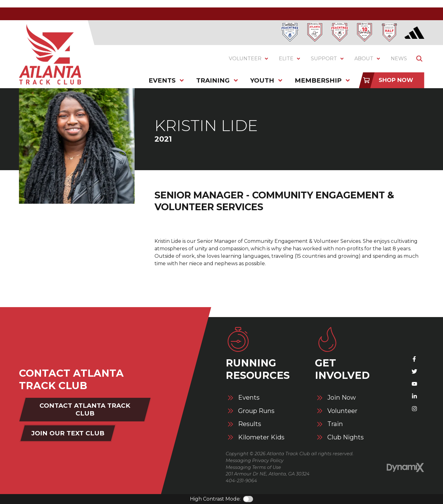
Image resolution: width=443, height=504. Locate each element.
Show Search (419, 59)
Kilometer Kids (261, 437)
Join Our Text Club (68, 433)
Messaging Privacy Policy (255, 461)
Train (335, 424)
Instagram (414, 409)
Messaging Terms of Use (253, 467)
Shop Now (396, 80)
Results (250, 424)
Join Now (342, 398)
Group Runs (256, 411)
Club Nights (346, 437)
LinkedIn (414, 396)
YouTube (414, 384)
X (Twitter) (414, 371)
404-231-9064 (241, 481)
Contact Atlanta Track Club (85, 409)
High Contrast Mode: (215, 499)
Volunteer (342, 411)
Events (249, 398)
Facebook (414, 359)
